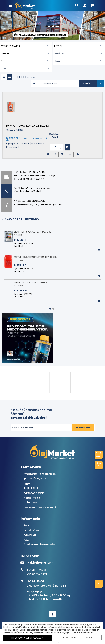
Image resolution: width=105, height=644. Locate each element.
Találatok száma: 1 (26, 77)
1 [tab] (50, 309)
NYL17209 (18, 260)
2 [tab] (53, 309)
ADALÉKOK (31, 488)
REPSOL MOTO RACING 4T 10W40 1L (29, 126)
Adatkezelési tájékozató (50, 205)
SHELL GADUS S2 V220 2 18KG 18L (31, 282)
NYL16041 (18, 286)
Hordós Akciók (32, 498)
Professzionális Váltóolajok (40, 507)
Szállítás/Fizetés (34, 530)
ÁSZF (36, 205)
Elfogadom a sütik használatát (28, 638)
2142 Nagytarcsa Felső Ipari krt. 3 (47, 586)
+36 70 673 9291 (36, 570)
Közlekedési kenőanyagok (40, 474)
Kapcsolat (30, 535)
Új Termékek (31, 502)
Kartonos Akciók (34, 493)
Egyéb (27, 483)
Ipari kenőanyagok (35, 478)
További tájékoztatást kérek (77, 638)
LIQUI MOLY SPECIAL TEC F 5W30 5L (33, 232)
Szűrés (87, 83)
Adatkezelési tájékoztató (39, 544)
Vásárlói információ (23, 205)
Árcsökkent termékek (21, 219)
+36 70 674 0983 (37, 574)
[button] (79, 53)
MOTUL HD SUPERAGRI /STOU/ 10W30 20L (36, 257)
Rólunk (28, 525)
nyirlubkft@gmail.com (40, 563)
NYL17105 (18, 235)
